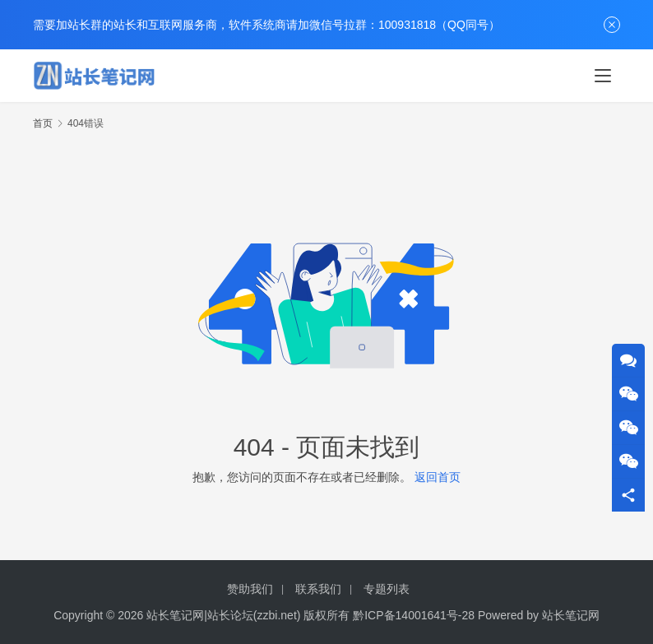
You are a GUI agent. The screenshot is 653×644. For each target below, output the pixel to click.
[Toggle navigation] (603, 76)
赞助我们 (250, 589)
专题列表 (387, 589)
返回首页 (438, 477)
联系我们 (318, 589)
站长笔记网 (571, 615)
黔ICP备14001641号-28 (414, 615)
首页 (43, 123)
